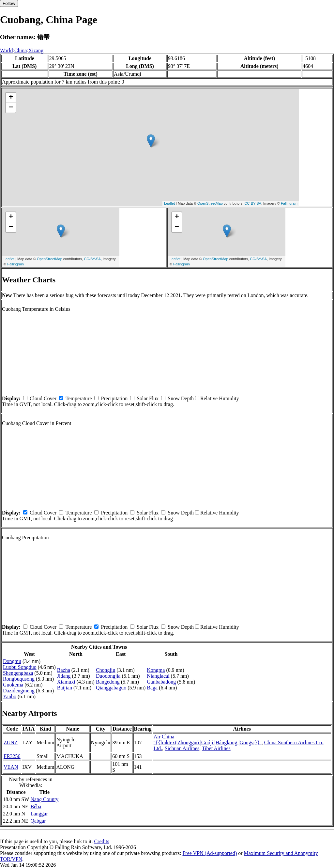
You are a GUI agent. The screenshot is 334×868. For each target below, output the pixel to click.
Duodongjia (108, 676)
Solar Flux (148, 398)
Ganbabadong (161, 682)
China (21, 50)
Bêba (36, 806)
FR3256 (12, 756)
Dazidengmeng (19, 691)
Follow (9, 3)
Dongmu (12, 661)
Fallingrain (289, 203)
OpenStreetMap (210, 203)
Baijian (65, 688)
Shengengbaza (18, 673)
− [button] (11, 108)
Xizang (36, 50)
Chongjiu (106, 670)
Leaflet (169, 203)
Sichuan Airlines (182, 748)
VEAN (11, 767)
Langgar (39, 814)
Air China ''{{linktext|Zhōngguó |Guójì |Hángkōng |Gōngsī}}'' (208, 740)
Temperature (79, 398)
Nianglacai (158, 676)
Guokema (13, 685)
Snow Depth (181, 398)
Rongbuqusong (19, 679)
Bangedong (108, 682)
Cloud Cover (43, 398)
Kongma (156, 670)
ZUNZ (11, 742)
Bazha (64, 670)
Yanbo (10, 696)
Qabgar (38, 821)
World (7, 50)
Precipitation (114, 398)
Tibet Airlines (216, 748)
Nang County (44, 799)
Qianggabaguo (111, 688)
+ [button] (11, 98)
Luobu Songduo (20, 667)
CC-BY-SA (253, 203)
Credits (101, 841)
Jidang (64, 676)
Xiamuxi (66, 682)
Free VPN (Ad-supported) (210, 853)
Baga (152, 688)
